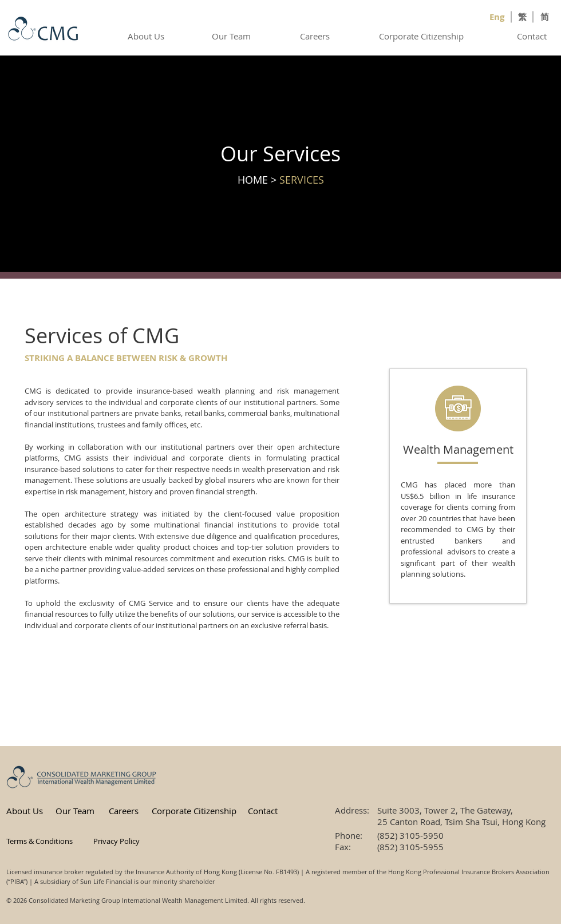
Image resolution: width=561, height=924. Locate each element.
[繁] (523, 17)
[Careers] (316, 36)
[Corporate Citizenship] (422, 36)
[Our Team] (232, 36)
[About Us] (147, 36)
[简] (546, 17)
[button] (44, 841)
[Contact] (533, 36)
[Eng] (498, 17)
